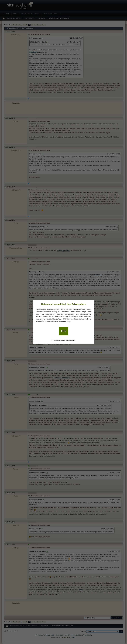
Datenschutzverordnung (62, 321)
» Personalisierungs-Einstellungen (63, 340)
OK (64, 331)
